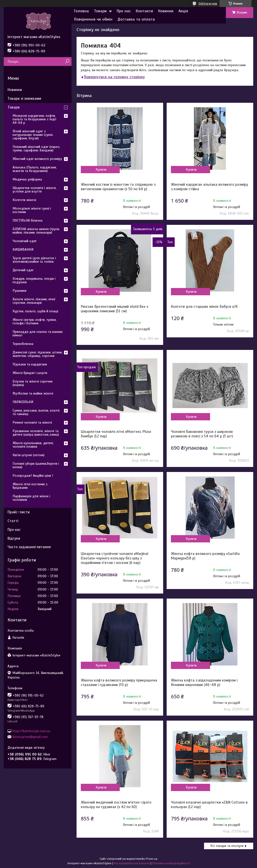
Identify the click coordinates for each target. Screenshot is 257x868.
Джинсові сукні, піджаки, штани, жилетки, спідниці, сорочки (38, 354)
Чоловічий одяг (25, 241)
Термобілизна (23, 344)
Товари (100, 11)
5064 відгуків (208, 4)
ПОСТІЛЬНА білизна (27, 220)
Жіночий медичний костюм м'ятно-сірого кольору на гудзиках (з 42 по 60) (116, 805)
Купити (101, 170)
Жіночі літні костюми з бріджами (30, 486)
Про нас (124, 11)
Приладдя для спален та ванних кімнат (38, 333)
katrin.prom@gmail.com (30, 737)
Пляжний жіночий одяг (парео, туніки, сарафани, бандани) (36, 149)
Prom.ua (152, 859)
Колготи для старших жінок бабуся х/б (204, 307)
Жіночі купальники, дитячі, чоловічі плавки (33, 445)
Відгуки (14, 538)
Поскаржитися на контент (132, 863)
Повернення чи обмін (93, 19)
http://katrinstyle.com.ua (31, 731)
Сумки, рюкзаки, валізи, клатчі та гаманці (36, 412)
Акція (183, 11)
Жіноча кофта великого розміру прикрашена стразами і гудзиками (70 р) (119, 683)
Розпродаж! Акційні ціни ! (33, 476)
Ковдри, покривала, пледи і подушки (34, 280)
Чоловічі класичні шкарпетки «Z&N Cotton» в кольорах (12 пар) (209, 805)
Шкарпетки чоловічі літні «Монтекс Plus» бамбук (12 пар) (116, 434)
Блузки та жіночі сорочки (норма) (33, 383)
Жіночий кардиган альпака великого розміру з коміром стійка (209, 187)
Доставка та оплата (136, 19)
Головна (81, 11)
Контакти (144, 11)
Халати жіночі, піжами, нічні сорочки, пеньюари (34, 301)
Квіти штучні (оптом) (28, 455)
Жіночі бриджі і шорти (30, 373)
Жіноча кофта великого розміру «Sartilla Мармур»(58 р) (205, 556)
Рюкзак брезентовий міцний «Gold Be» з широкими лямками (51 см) (114, 309)
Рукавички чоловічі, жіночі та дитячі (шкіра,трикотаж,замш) (36, 433)
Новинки (166, 11)
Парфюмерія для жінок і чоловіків (31, 498)
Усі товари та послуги (227, 846)
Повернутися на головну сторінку (114, 77)
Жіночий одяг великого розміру (37, 159)
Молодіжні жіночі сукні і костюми (32, 210)
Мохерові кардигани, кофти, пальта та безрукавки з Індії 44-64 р (35, 119)
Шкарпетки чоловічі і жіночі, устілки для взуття (35, 190)
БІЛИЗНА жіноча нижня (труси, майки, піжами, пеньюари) (36, 231)
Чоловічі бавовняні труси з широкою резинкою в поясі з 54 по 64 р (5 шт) (202, 434)
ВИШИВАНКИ (23, 250)
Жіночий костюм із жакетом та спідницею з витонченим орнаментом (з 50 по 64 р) (118, 187)
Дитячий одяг (23, 270)
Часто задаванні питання (29, 547)
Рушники (19, 291)
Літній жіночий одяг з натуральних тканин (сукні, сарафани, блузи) (33, 135)
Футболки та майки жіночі (33, 393)
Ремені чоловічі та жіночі (32, 422)
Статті (13, 521)
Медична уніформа (27, 179)
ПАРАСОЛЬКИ (23, 402)
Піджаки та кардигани (30, 364)
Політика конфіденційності (171, 863)
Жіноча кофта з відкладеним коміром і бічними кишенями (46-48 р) (204, 683)
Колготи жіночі (24, 200)
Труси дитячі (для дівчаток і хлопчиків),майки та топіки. (34, 260)
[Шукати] (67, 62)
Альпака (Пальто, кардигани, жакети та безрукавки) (35, 169)
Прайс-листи (19, 512)
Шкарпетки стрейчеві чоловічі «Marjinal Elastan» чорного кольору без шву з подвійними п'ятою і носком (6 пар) (115, 558)
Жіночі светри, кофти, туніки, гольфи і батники (35, 321)
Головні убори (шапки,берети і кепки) (36, 465)
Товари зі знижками (24, 99)
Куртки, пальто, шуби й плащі (35, 311)
